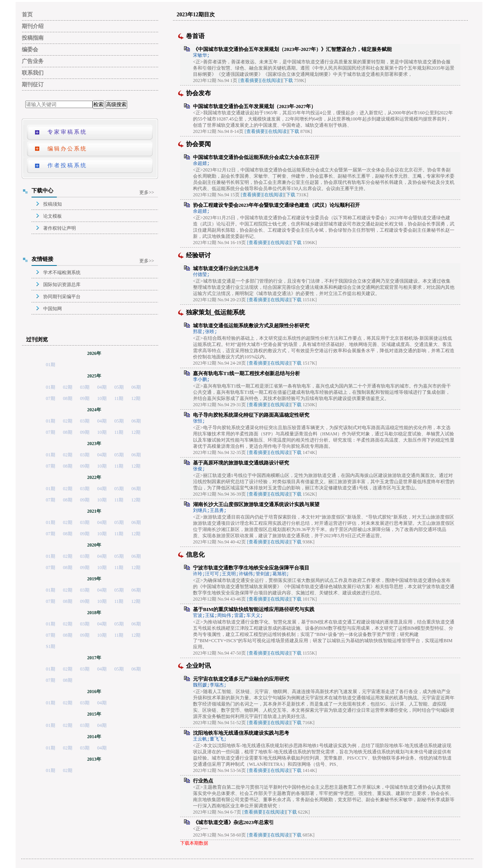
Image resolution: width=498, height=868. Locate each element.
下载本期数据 (194, 843)
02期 (68, 387)
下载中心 (42, 191)
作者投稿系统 (67, 165)
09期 (85, 398)
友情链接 (42, 259)
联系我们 (33, 73)
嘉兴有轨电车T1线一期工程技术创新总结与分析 (246, 373)
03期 (85, 387)
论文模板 (53, 216)
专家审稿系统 (67, 132)
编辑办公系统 (67, 149)
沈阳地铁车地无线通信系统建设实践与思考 (241, 733)
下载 (288, 80)
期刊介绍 (33, 26)
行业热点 (203, 781)
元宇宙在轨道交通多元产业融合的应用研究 (241, 679)
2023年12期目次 (196, 15)
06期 (136, 387)
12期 (136, 398)
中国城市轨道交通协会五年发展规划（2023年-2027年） (254, 106)
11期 (119, 398)
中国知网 (53, 309)
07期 (51, 398)
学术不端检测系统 (62, 272)
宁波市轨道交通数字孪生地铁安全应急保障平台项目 (251, 568)
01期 (51, 365)
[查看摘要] (249, 80)
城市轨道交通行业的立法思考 (226, 268)
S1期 (51, 646)
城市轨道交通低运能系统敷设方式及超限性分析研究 (251, 326)
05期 (119, 387)
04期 (102, 387)
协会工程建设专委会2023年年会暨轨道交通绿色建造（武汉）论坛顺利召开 (276, 205)
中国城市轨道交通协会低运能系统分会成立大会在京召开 (256, 157)
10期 (102, 398)
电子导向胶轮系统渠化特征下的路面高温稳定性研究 (251, 415)
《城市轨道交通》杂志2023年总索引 (233, 822)
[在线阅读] (271, 80)
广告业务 (33, 61)
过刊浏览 (37, 340)
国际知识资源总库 (62, 285)
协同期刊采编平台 (62, 297)
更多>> (147, 192)
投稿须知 (53, 204)
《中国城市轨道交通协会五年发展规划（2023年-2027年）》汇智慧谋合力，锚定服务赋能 (292, 49)
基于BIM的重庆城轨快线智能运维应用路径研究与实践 (254, 609)
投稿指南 (33, 38)
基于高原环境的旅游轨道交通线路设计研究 (241, 463)
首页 (27, 15)
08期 (68, 398)
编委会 (30, 50)
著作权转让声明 (60, 228)
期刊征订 (33, 85)
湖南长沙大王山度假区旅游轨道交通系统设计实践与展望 (256, 504)
